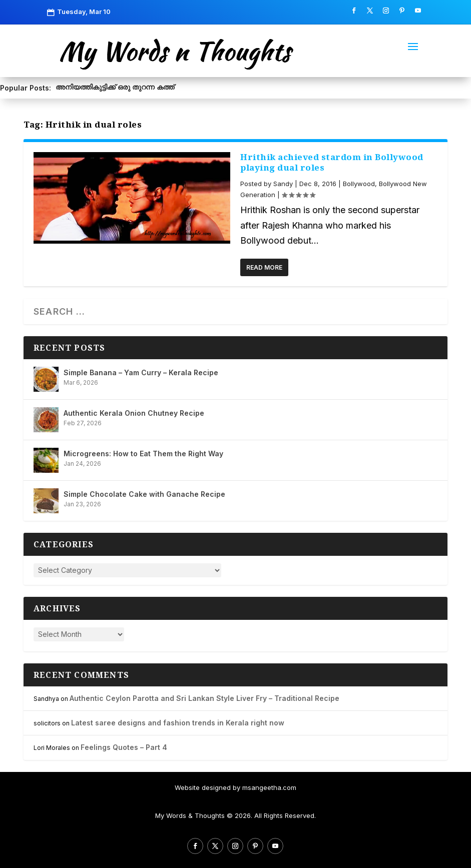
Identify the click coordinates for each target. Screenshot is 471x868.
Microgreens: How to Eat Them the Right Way (143, 454)
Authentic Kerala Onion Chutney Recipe (134, 413)
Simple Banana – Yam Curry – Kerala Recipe (141, 372)
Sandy (283, 184)
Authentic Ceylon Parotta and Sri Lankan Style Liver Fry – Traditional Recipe (204, 698)
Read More (264, 267)
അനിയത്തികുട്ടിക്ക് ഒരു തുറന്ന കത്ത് (115, 87)
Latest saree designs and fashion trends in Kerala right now (178, 723)
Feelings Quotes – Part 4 (124, 747)
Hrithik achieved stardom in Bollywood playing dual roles (332, 162)
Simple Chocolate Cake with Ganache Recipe (144, 494)
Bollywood (359, 184)
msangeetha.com (269, 787)
